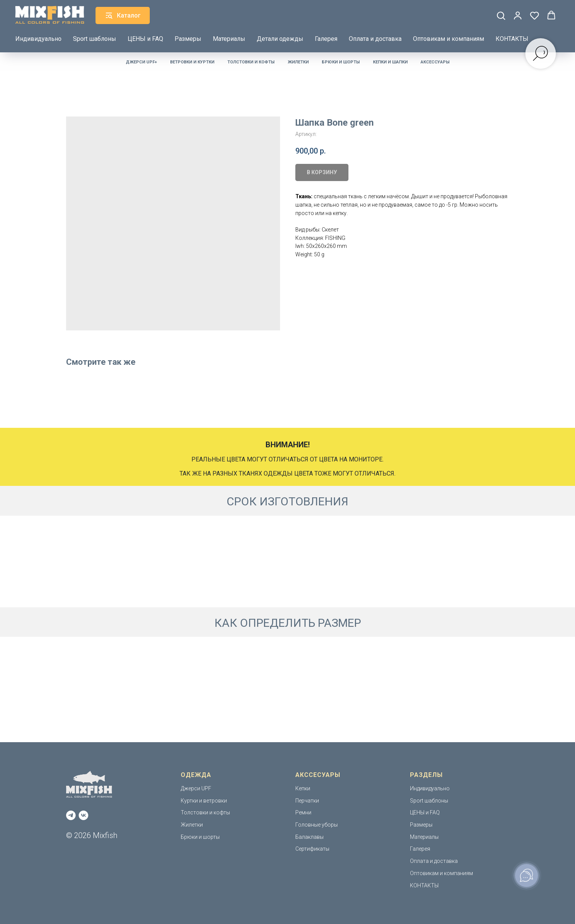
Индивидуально (38, 39)
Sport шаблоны (95, 39)
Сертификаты (312, 849)
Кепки (303, 788)
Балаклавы (309, 837)
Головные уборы (317, 825)
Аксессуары (435, 62)
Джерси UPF (196, 788)
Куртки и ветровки (204, 801)
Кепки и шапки (390, 62)
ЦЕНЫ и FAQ (145, 39)
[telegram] (71, 815)
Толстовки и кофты (251, 62)
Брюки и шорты (341, 62)
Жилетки (298, 62)
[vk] (83, 815)
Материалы (229, 39)
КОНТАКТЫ (512, 39)
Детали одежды (280, 39)
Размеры (188, 39)
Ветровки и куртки (192, 62)
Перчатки (307, 801)
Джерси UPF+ (141, 62)
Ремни (303, 812)
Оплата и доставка (375, 39)
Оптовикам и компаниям (449, 39)
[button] (501, 15)
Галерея (326, 39)
